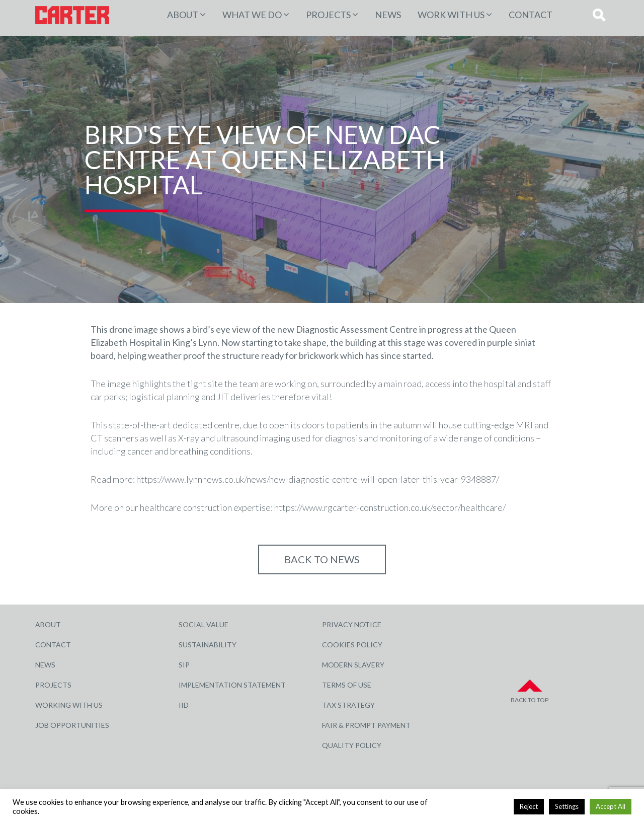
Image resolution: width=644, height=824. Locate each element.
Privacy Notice (352, 624)
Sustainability (208, 645)
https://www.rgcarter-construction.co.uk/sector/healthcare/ (390, 507)
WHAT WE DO (252, 15)
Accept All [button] (611, 806)
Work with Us (451, 15)
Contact (531, 15)
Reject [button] (529, 806)
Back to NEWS (322, 559)
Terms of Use (347, 685)
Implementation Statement (232, 685)
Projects (53, 685)
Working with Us (69, 705)
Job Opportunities (72, 725)
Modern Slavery (353, 665)
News (388, 15)
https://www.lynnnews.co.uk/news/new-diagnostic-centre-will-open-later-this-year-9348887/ (318, 479)
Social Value (204, 624)
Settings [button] (567, 806)
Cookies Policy (352, 645)
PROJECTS (328, 15)
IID (184, 705)
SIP (184, 665)
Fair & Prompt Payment (366, 725)
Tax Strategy (348, 705)
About (183, 15)
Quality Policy (352, 745)
